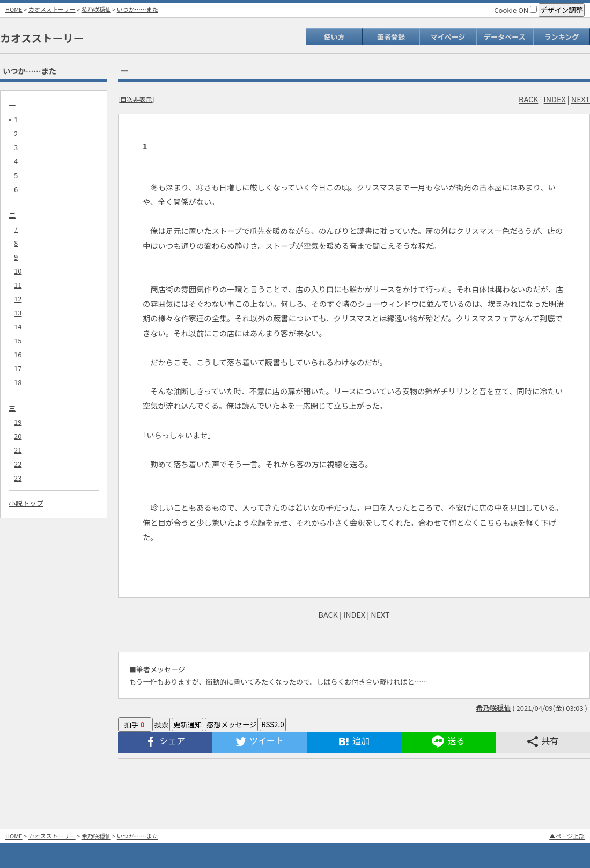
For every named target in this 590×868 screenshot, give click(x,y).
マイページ (448, 37)
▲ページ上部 (567, 836)
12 (18, 299)
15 (18, 340)
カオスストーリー (52, 9)
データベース (504, 37)
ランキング (562, 37)
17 (18, 368)
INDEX (555, 99)
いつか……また (138, 9)
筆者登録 (391, 37)
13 (18, 312)
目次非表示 (136, 99)
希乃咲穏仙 (96, 9)
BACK (528, 99)
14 (18, 326)
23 (18, 478)
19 (18, 422)
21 (18, 450)
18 (18, 382)
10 (18, 271)
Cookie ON (515, 10)
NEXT (581, 99)
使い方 (334, 37)
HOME (14, 9)
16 (18, 354)
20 (18, 436)
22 (18, 464)
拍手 (135, 724)
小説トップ (26, 503)
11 (18, 285)
